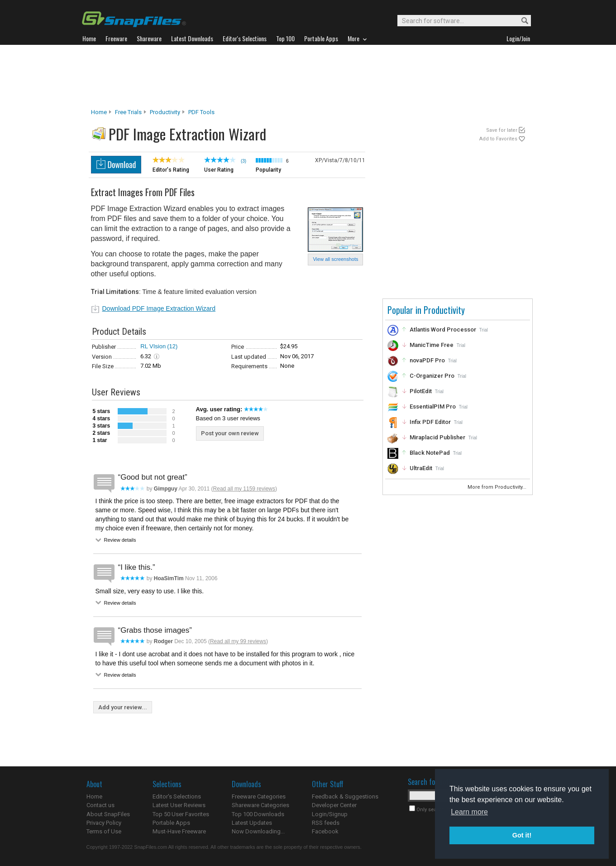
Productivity (165, 112)
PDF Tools (201, 112)
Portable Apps (171, 823)
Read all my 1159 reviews (244, 489)
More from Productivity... (498, 487)
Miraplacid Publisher (437, 437)
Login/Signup (330, 814)
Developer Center (334, 805)
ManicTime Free (432, 345)
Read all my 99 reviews (238, 641)
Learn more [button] (469, 812)
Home (99, 112)
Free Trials (128, 112)
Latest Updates (252, 823)
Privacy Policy (104, 823)
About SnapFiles (108, 814)
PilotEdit (421, 391)
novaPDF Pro (427, 360)
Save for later (502, 130)
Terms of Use (104, 831)
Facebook (325, 831)
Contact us (100, 805)
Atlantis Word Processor (443, 330)
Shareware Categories (260, 805)
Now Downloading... (258, 831)
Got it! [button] (522, 835)
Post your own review (230, 433)
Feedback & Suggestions (345, 796)
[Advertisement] (308, 77)
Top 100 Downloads (258, 814)
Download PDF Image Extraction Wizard (159, 308)
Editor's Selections (177, 796)
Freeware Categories (259, 796)
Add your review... (123, 707)
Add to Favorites (498, 139)
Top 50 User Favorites (181, 814)
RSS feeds (326, 823)
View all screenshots (335, 259)
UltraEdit (421, 468)
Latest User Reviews (179, 805)
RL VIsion (153, 346)
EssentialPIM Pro (433, 407)
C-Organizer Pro (432, 376)
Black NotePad (430, 453)
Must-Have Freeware (179, 831)
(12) (172, 346)
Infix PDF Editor (430, 422)
